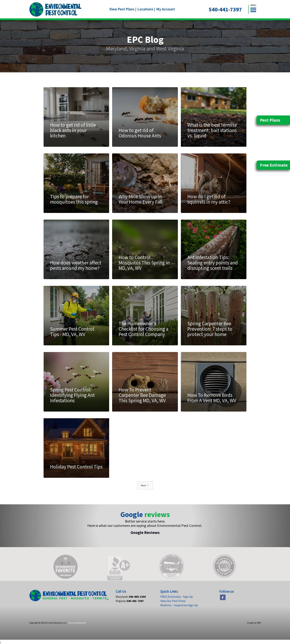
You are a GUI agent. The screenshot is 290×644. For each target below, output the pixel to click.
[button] (255, 9)
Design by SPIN (254, 623)
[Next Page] (145, 485)
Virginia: (130, 601)
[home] (55, 9)
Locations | (146, 9)
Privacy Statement (77, 623)
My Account (166, 9)
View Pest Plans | (123, 9)
